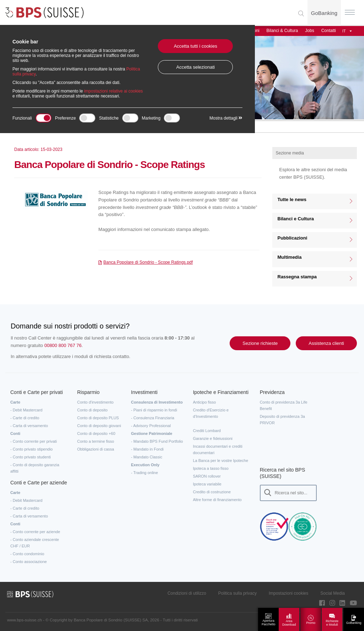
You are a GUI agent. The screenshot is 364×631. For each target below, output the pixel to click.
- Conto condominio (27, 554)
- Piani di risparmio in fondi (154, 410)
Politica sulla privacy (237, 593)
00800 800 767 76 (63, 345)
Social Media (333, 593)
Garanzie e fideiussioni (213, 438)
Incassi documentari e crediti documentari (218, 449)
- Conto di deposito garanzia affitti (35, 468)
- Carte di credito (25, 418)
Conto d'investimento (95, 402)
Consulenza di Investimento (157, 402)
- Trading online (145, 473)
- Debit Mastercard (26, 410)
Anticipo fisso (205, 402)
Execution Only (145, 465)
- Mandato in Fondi (148, 449)
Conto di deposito (92, 410)
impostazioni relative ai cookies (113, 91)
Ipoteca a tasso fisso (211, 468)
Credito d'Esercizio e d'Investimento (211, 413)
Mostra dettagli (226, 118)
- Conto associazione (29, 562)
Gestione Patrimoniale (152, 433)
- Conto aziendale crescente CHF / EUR (35, 543)
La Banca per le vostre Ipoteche (221, 461)
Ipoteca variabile (207, 484)
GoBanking (324, 13)
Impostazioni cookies (288, 593)
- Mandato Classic (147, 457)
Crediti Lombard (207, 431)
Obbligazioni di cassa (96, 449)
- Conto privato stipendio (31, 449)
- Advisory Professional (151, 426)
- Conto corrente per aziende (35, 532)
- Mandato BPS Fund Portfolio (157, 441)
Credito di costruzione (212, 492)
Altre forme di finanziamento (217, 500)
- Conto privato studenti (31, 457)
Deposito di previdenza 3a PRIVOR (282, 420)
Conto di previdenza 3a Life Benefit (284, 405)
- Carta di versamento (29, 426)
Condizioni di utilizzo (187, 593)
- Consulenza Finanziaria (153, 418)
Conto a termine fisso (96, 441)
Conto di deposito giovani (99, 426)
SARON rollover (207, 476)
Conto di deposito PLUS (98, 418)
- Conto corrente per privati (34, 441)
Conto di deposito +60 (96, 433)
